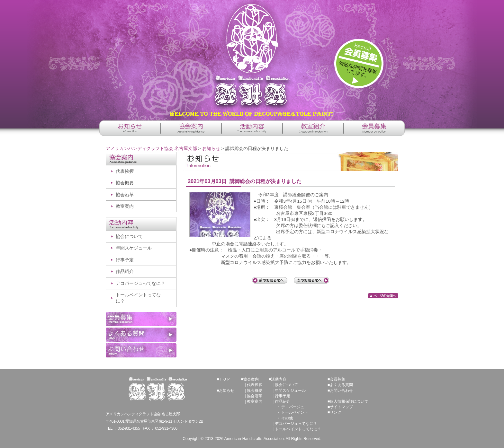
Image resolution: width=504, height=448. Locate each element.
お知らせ (211, 149)
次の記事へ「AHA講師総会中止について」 (311, 280)
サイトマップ (341, 407)
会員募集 (337, 379)
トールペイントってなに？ (138, 298)
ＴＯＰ (225, 379)
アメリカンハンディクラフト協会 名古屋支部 (252, 58)
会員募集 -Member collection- (374, 128)
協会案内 (251, 379)
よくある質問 (341, 385)
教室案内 (125, 206)
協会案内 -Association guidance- (191, 128)
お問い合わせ (341, 391)
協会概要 (125, 183)
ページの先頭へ (383, 296)
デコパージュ (293, 407)
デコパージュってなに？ (140, 283)
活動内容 (279, 379)
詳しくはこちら (359, 63)
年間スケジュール (134, 248)
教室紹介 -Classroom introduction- (313, 128)
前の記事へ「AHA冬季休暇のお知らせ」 (270, 280)
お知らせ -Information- (130, 128)
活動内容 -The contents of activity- (252, 128)
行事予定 (125, 260)
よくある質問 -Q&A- (141, 335)
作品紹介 (125, 272)
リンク (336, 412)
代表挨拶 (125, 171)
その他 (287, 418)
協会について (129, 237)
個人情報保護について (349, 401)
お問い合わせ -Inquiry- (141, 350)
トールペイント (295, 412)
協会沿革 (125, 195)
